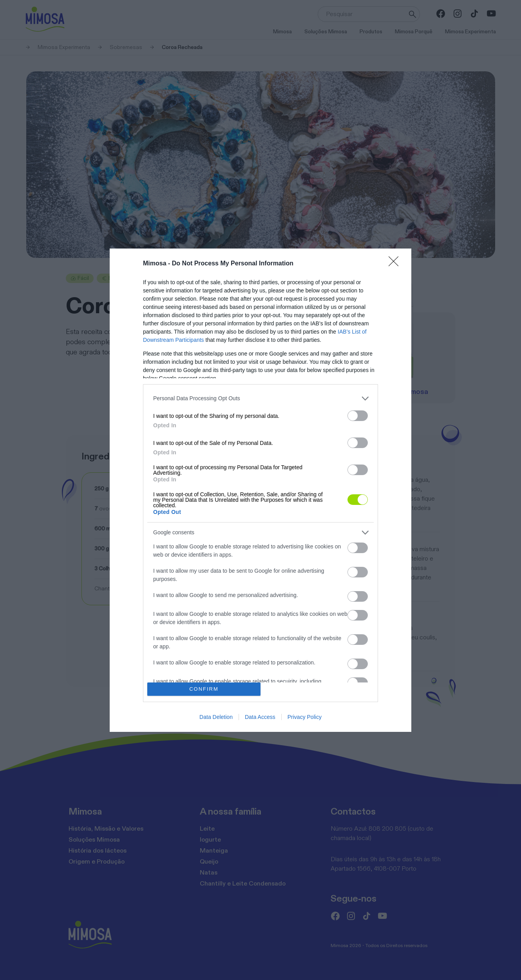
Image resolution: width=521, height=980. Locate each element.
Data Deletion (216, 717)
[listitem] (260, 398)
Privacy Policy (305, 717)
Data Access (260, 717)
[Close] (396, 264)
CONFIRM (204, 689)
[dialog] (260, 490)
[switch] (358, 416)
